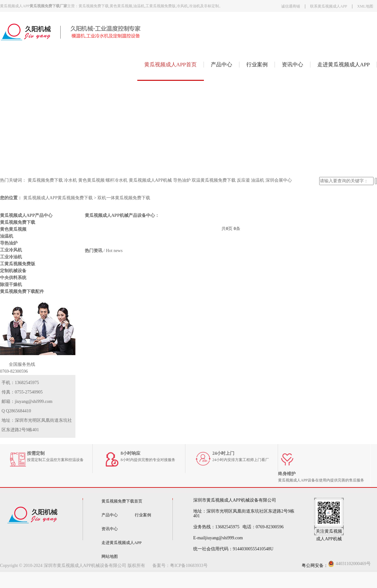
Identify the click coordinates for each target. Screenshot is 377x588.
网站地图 (110, 556)
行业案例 (257, 65)
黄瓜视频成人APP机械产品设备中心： (122, 215)
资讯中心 (292, 65)
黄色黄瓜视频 (91, 180)
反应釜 (243, 180)
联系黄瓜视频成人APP (329, 6)
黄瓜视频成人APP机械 (150, 180)
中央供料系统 (13, 278)
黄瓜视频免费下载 (45, 180)
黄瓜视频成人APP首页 (170, 65)
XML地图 (365, 6)
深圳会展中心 (279, 180)
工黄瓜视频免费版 (18, 264)
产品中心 (221, 65)
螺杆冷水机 (117, 180)
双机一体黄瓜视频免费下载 (124, 198)
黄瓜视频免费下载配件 (22, 291)
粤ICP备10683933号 (189, 566)
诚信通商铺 (291, 6)
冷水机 (70, 180)
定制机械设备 (13, 271)
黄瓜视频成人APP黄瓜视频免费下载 (58, 198)
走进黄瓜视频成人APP (344, 65)
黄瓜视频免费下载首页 (122, 501)
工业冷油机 (11, 257)
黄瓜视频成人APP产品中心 (26, 215)
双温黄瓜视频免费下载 (214, 180)
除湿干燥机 (11, 285)
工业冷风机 (11, 250)
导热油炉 (182, 180)
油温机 (258, 180)
